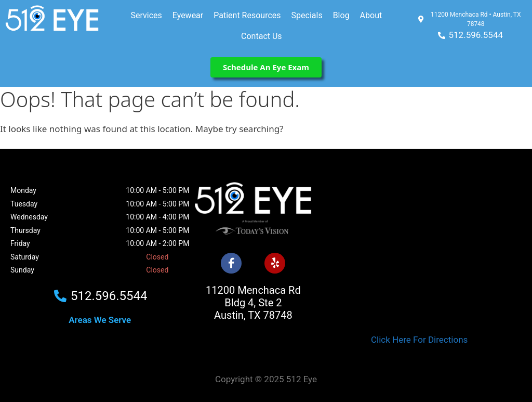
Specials (307, 15)
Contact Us (262, 36)
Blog (341, 15)
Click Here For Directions (419, 340)
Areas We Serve (100, 320)
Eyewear (188, 15)
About (371, 15)
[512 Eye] (419, 245)
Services (146, 15)
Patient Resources (247, 15)
